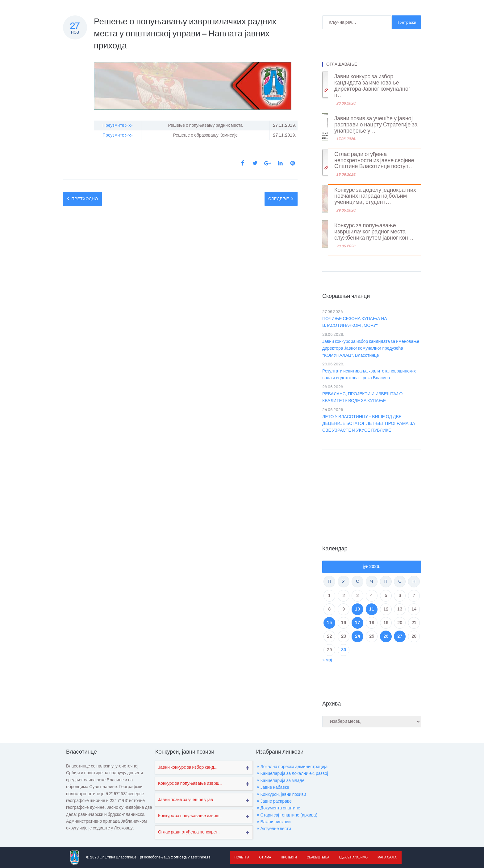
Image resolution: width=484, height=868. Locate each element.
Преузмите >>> (117, 125)
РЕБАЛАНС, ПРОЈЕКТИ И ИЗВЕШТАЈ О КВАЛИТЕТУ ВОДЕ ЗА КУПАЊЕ (362, 397)
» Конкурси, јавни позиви (281, 794)
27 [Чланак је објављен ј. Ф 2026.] (400, 636)
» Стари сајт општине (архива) (287, 815)
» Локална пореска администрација (292, 767)
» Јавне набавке (273, 787)
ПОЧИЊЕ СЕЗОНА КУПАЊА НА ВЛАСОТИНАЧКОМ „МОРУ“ (355, 322)
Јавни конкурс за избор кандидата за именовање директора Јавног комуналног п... (372, 86)
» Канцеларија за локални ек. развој (292, 773)
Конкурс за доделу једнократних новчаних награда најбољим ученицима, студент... (375, 196)
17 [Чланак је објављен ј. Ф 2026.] (358, 623)
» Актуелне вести (274, 829)
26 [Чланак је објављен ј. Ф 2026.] (386, 636)
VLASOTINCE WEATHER (372, 485)
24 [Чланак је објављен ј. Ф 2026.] (358, 636)
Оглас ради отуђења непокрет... (189, 832)
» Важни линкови (274, 822)
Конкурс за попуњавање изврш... (190, 783)
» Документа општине (278, 808)
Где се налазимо (351, 857)
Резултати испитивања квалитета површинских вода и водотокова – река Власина (369, 374)
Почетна (242, 857)
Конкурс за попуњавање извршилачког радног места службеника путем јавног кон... (374, 232)
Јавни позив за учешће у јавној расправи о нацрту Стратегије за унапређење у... (376, 125)
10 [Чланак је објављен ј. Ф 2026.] (357, 609)
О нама (264, 857)
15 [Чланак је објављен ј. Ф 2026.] (329, 623)
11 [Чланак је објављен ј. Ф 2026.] (372, 609)
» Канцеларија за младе (281, 781)
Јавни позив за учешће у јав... (187, 800)
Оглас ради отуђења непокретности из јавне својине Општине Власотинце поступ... (374, 160)
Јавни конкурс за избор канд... (187, 767)
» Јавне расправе (274, 801)
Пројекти (287, 857)
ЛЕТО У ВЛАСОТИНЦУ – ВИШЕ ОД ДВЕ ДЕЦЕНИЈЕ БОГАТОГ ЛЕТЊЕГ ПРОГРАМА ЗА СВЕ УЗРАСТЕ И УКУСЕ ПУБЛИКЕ (369, 424)
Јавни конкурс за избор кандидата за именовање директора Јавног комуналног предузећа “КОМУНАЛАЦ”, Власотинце (371, 348)
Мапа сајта (384, 857)
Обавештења (316, 857)
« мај (327, 660)
